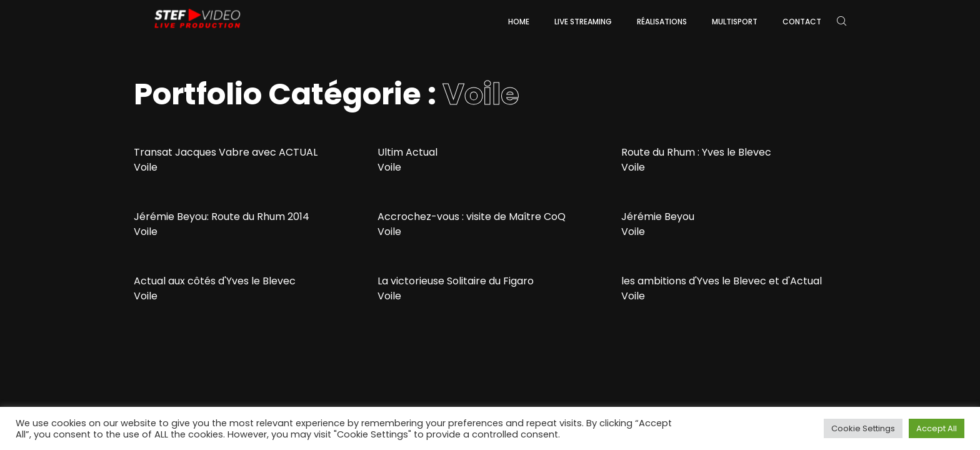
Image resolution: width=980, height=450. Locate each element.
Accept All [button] (937, 428)
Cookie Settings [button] (863, 428)
